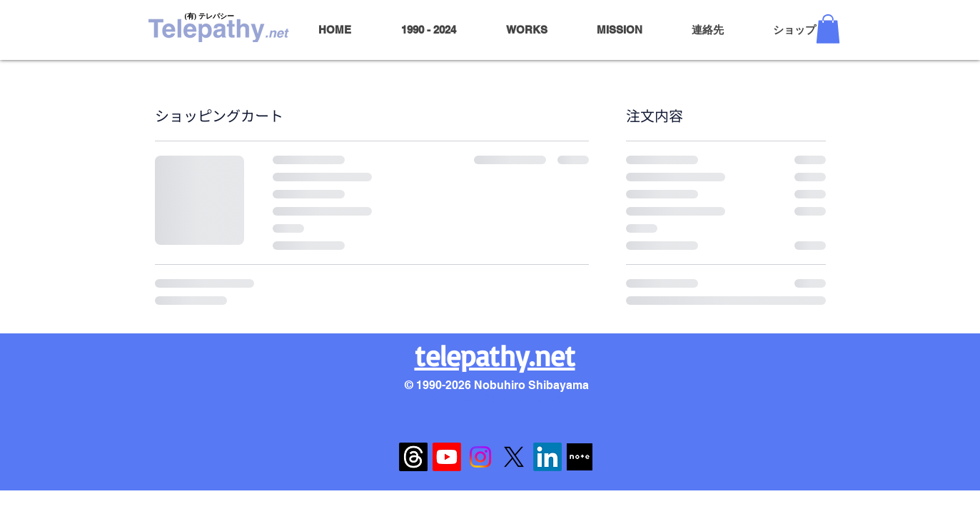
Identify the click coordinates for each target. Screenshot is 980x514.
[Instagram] (480, 457)
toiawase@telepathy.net (496, 399)
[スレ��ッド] (413, 457)
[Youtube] (447, 457)
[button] (828, 29)
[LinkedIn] (547, 457)
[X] (514, 457)
